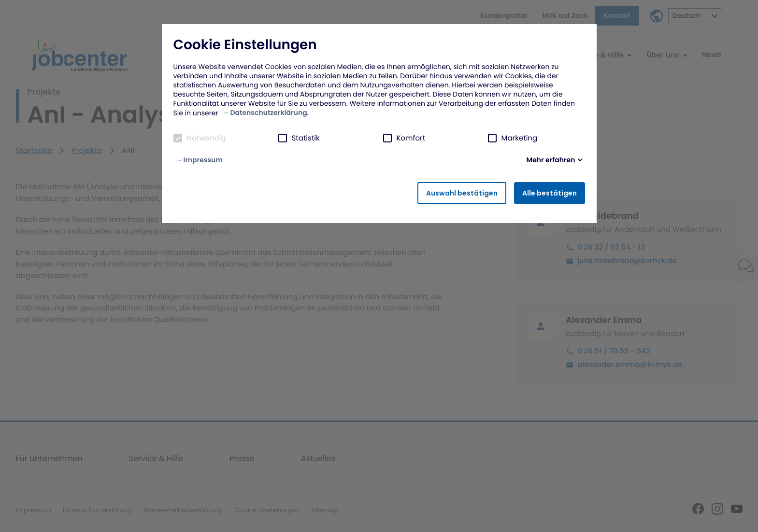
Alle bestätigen (550, 193)
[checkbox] (178, 138)
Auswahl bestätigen (462, 193)
